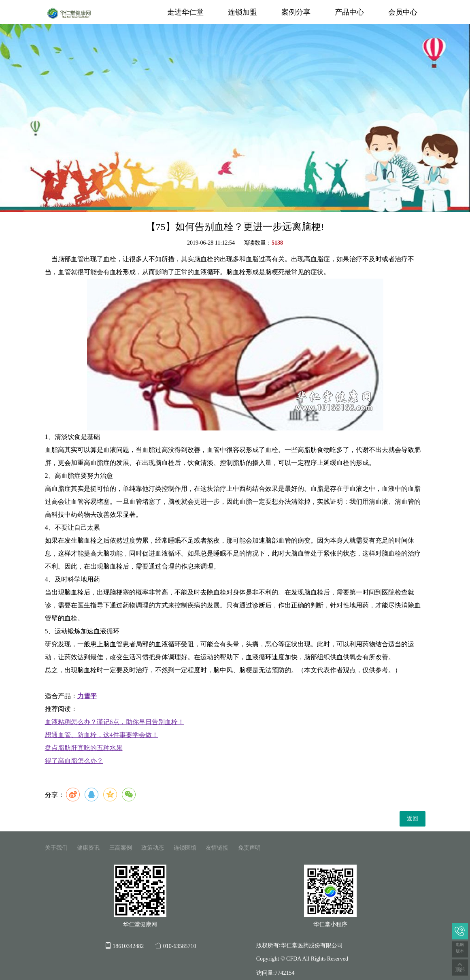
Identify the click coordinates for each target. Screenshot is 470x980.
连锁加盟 (242, 12)
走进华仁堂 (185, 12)
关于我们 (56, 848)
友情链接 (217, 848)
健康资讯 (88, 848)
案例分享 (296, 12)
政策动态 (153, 848)
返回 (413, 819)
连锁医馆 (185, 848)
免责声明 (249, 848)
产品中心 (349, 12)
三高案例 (121, 848)
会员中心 (403, 12)
